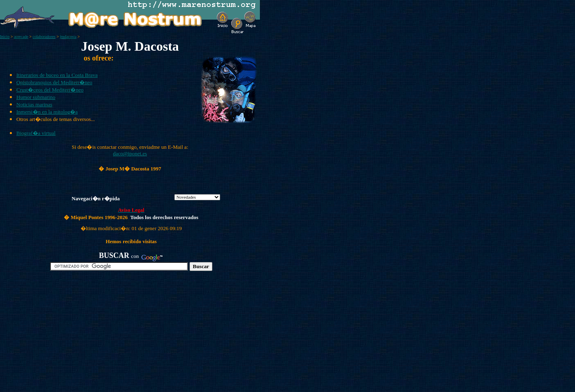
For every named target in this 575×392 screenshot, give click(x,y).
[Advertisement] (95, 335)
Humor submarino (36, 97)
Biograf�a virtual (36, 133)
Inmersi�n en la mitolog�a (47, 112)
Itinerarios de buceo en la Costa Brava (57, 75)
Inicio (5, 37)
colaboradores (44, 37)
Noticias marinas (34, 104)
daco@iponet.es (130, 153)
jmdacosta (68, 37)
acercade (21, 37)
